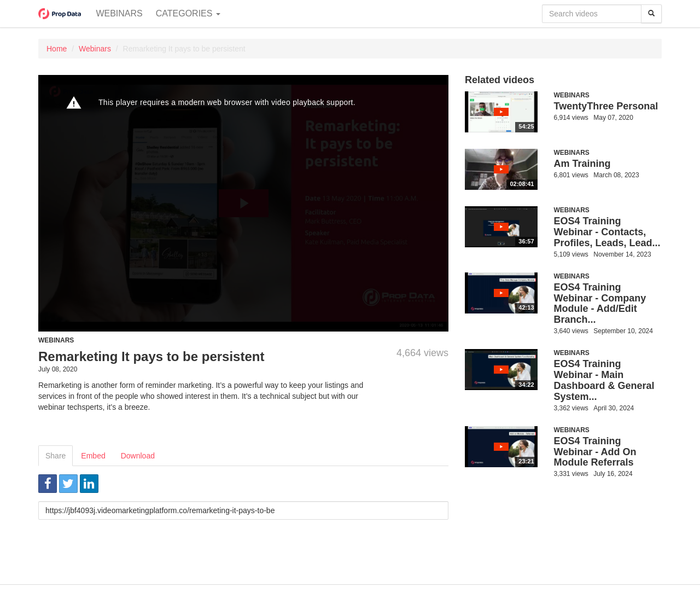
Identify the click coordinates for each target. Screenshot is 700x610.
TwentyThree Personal (606, 106)
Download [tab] (138, 456)
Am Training (582, 164)
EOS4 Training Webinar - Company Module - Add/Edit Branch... (600, 303)
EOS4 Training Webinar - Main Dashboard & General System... (604, 380)
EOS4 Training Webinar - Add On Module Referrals (595, 452)
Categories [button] (188, 13)
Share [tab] (56, 456)
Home (57, 49)
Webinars (119, 13)
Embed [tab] (93, 456)
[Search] (651, 14)
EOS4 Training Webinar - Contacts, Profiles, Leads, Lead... (607, 232)
